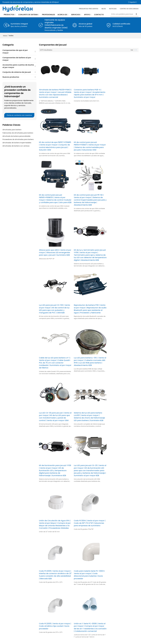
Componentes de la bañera (13, 602)
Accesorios (136, 573)
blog (104, 9)
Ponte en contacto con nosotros (19, 115)
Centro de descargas (129, 9)
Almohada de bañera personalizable (16, 136)
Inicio (5, 36)
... (104, 493)
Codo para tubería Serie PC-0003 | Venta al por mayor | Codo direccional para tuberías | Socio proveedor (88, 423)
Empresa (43, 639)
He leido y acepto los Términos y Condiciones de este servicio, (99, 576)
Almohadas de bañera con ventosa (16, 146)
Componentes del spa (11, 605)
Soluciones (48, 611)
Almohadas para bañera (12, 130)
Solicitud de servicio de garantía (126, 605)
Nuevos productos (10, 613)
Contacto (99, 15)
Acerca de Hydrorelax (52, 602)
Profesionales (48, 15)
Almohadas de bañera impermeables (17, 143)
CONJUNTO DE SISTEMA (11, 611)
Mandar (78, 580)
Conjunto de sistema (28, 15)
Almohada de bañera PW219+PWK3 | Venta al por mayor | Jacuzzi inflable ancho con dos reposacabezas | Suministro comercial (55, 94)
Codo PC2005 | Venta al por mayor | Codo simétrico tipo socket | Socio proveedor (123, 422)
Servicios (75, 15)
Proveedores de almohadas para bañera (18, 140)
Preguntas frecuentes (89, 9)
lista (134, 50)
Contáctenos (49, 619)
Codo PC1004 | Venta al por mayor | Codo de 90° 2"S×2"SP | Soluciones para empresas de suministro (123, 365)
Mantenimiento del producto (88, 608)
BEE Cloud (95, 641)
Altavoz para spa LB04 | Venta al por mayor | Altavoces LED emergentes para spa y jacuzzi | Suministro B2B (53, 201)
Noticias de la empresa (53, 605)
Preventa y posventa (121, 602)
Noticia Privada (80, 639)
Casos (46, 616)
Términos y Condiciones (120, 576)
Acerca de (62, 15)
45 (107, 493)
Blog (78, 613)
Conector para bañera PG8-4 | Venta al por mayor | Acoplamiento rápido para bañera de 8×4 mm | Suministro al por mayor (89, 93)
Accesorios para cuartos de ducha (16, 608)
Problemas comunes (67, 639)
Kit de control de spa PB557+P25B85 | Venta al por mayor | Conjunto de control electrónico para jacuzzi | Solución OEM (122, 94)
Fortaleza (48, 613)
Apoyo (87, 15)
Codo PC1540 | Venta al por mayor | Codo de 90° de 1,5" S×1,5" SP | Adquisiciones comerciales (123, 473)
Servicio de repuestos (85, 602)
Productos (9, 15)
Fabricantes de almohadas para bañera (18, 133)
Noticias (113, 9)
